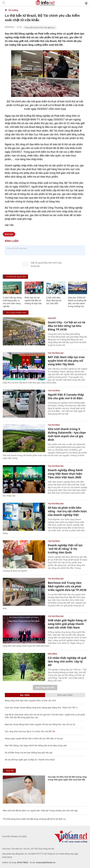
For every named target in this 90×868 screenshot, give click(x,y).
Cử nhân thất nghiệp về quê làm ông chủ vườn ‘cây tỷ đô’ (67, 661)
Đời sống (52, 654)
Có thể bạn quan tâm (16, 277)
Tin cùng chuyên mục (16, 312)
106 (52, 731)
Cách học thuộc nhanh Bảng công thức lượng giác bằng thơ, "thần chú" (38, 708)
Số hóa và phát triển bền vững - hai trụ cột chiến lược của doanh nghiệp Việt (67, 511)
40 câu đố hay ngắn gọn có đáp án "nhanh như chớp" (30, 760)
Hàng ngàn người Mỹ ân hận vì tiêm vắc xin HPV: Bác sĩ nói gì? (34, 738)
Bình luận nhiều (65, 695)
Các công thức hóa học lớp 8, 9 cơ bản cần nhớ (27, 731)
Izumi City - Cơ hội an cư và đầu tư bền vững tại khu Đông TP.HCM (66, 326)
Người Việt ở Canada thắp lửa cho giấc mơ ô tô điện (66, 396)
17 (75, 708)
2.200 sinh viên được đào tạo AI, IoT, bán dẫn (54, 300)
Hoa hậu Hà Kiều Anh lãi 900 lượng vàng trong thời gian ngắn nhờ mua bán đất (67, 778)
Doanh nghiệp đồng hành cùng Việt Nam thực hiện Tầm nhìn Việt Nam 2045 (65, 474)
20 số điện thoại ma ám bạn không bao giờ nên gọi (29, 753)
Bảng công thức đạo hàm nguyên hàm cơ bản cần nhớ (30, 700)
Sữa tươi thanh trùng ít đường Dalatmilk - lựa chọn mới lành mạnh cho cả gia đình (67, 434)
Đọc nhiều (25, 695)
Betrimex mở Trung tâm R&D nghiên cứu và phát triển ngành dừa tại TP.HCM (67, 586)
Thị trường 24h (56, 353)
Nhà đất (52, 318)
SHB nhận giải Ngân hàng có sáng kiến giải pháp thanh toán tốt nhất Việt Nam (67, 624)
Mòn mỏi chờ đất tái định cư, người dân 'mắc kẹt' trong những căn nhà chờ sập (40, 811)
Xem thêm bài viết (45, 688)
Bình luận (9, 234)
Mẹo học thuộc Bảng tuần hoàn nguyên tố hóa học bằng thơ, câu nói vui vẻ (40, 724)
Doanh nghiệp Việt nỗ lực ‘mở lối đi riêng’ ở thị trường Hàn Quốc (65, 549)
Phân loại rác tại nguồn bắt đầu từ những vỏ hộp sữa (33, 300)
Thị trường (13, 10)
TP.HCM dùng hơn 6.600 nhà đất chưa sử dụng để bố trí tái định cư (34, 819)
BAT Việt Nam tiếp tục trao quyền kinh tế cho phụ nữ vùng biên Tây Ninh (66, 361)
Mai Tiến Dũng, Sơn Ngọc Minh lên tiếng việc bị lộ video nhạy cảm (36, 745)
